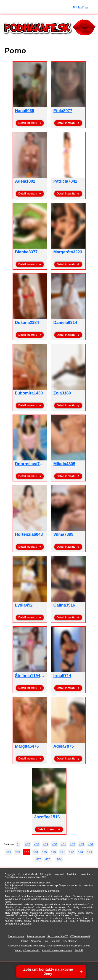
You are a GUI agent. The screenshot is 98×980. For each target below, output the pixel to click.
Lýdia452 (24, 605)
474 (90, 852)
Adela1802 (25, 181)
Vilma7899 (64, 534)
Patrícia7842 (65, 181)
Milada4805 (64, 464)
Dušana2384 (27, 323)
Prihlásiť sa (80, 7)
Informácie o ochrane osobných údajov (68, 946)
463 (82, 844)
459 (46, 844)
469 (45, 852)
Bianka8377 (26, 252)
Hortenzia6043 (29, 534)
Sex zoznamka (16, 936)
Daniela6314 (65, 323)
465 (9, 852)
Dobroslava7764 (31, 464)
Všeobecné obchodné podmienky (27, 946)
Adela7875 (64, 746)
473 (80, 852)
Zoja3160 (62, 393)
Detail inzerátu (28, 123)
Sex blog (55, 941)
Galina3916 (64, 605)
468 (36, 852)
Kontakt (79, 950)
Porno (25, 941)
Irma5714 (62, 676)
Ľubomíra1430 (29, 393)
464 (90, 844)
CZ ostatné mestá (80, 936)
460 (55, 844)
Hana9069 (25, 111)
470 (53, 852)
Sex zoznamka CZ (58, 936)
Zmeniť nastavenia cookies (57, 950)
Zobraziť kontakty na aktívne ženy (49, 972)
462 (73, 844)
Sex (46, 941)
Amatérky (36, 941)
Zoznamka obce (36, 936)
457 (28, 844)
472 (72, 852)
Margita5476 (27, 746)
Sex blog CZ (70, 941)
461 (64, 844)
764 (59, 859)
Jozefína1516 (47, 817)
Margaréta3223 (68, 252)
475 (39, 859)
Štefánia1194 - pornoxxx (39, 676)
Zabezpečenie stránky (27, 950)
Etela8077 (63, 111)
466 (18, 852)
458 (37, 844)
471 (63, 852)
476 (48, 859)
